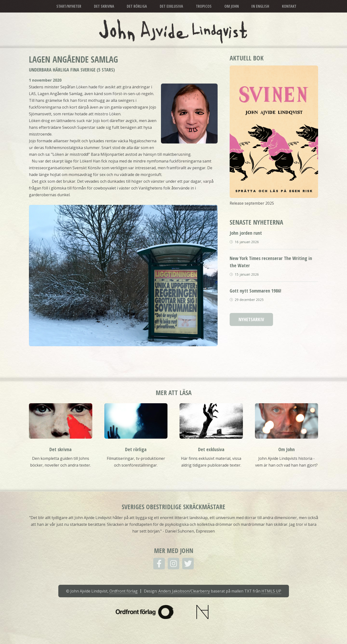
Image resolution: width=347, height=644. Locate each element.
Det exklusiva (211, 449)
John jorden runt (246, 233)
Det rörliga (136, 449)
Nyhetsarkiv (251, 319)
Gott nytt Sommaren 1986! (255, 291)
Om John (287, 449)
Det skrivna (60, 449)
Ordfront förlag (123, 591)
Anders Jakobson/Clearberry (184, 591)
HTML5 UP (271, 591)
